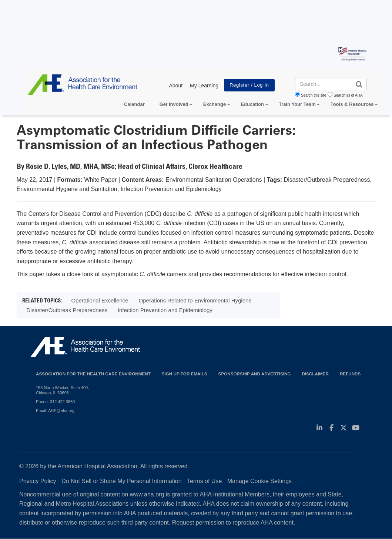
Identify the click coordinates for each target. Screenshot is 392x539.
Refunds (350, 374)
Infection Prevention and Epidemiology (165, 310)
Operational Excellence (100, 300)
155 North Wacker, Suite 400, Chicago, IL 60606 (62, 390)
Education (252, 104)
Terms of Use (204, 481)
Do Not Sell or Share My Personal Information (122, 481)
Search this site (314, 95)
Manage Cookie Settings (259, 481)
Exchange (215, 104)
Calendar (134, 104)
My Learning (204, 86)
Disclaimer (315, 374)
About (176, 86)
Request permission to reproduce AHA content (233, 523)
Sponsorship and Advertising (255, 374)
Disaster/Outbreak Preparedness (67, 310)
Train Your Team (297, 104)
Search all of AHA (348, 95)
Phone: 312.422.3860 (55, 402)
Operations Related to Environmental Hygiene (195, 300)
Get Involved (174, 104)
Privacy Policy (38, 481)
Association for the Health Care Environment (93, 374)
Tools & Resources (352, 104)
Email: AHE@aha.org (55, 411)
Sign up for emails (185, 374)
